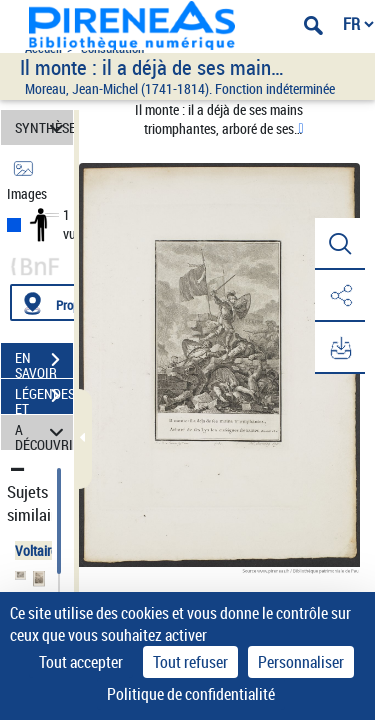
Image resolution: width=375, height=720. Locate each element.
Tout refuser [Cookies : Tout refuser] (190, 662)
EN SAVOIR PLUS (44, 362)
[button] (340, 244)
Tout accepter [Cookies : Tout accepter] (81, 662)
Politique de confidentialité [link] (191, 694)
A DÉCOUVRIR (44, 432)
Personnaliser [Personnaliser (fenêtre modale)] (301, 662)
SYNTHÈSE (44, 127)
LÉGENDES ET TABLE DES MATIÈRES (44, 398)
